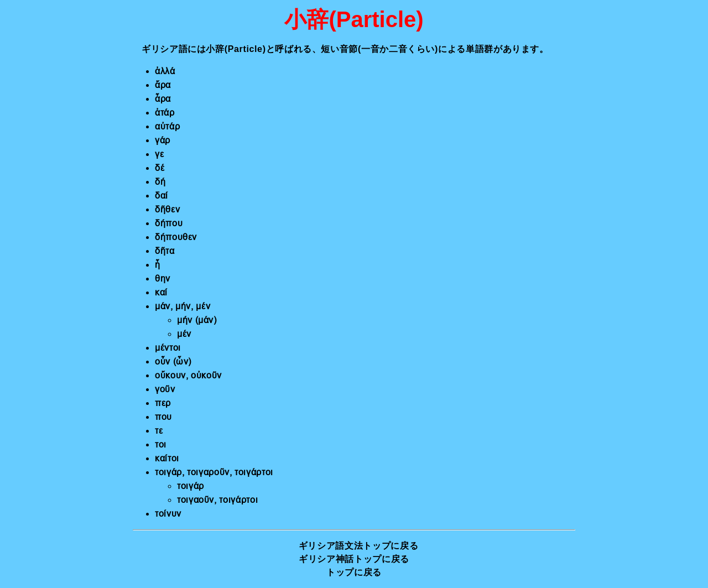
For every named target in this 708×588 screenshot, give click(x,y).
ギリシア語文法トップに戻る (358, 546)
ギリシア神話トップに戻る (354, 559)
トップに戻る (354, 572)
